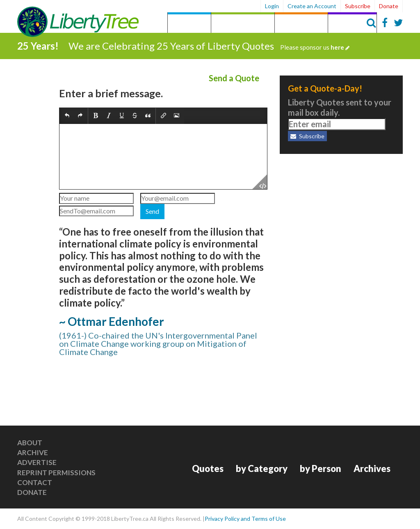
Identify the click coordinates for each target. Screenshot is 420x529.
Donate (389, 6)
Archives (352, 24)
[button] (67, 116)
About (30, 443)
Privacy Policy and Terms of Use (245, 519)
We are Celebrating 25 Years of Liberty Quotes (209, 46)
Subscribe (358, 6)
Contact (35, 482)
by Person (301, 24)
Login (272, 6)
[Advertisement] (341, 213)
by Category (243, 24)
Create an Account (312, 6)
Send (152, 211)
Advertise (37, 462)
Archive (33, 452)
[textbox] (163, 157)
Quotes (189, 24)
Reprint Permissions (56, 473)
